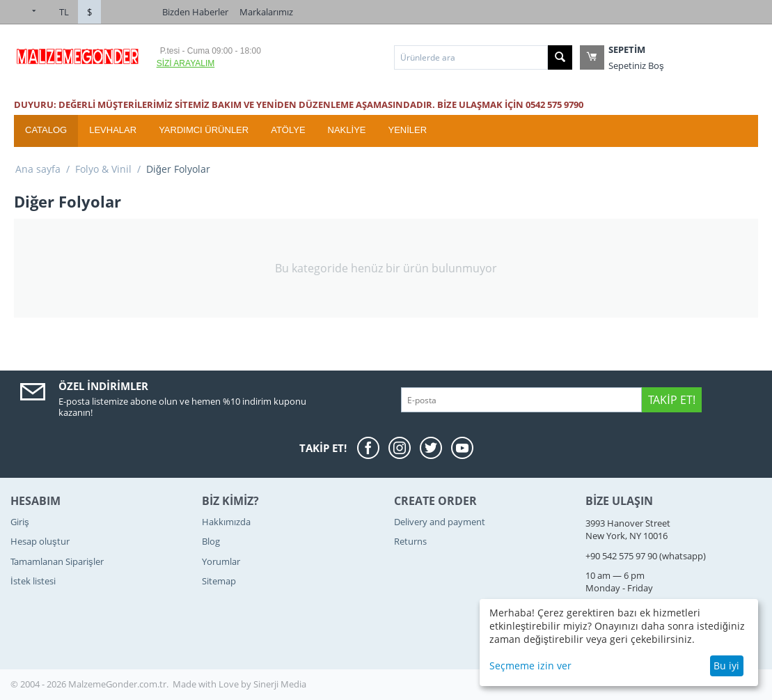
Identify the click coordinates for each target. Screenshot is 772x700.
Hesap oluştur (40, 541)
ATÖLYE (288, 130)
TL (64, 12)
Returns (410, 541)
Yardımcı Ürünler (204, 130)
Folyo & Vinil (103, 169)
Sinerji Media (280, 684)
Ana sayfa (38, 169)
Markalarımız (266, 12)
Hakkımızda (226, 522)
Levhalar (113, 130)
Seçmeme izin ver (530, 666)
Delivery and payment (440, 522)
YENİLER (407, 130)
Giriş (20, 522)
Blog (211, 541)
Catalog (46, 130)
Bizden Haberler (195, 12)
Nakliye (347, 130)
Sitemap (219, 581)
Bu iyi (726, 666)
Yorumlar (221, 561)
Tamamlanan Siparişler (57, 561)
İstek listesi (33, 581)
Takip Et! (671, 400)
